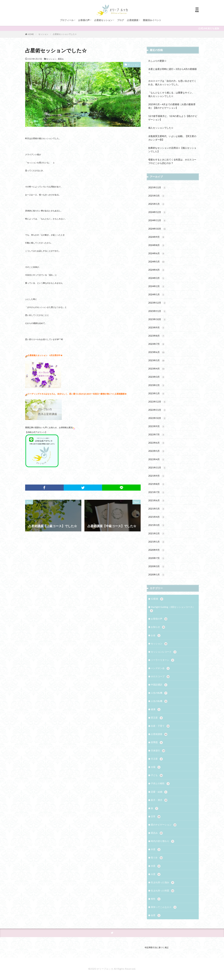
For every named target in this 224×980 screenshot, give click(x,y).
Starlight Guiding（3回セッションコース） (172, 609)
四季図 (157, 742)
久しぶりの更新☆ (157, 61)
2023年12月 (157, 303)
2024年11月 (157, 220)
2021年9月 (156, 476)
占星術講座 (133, 20)
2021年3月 (156, 525)
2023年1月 (156, 394)
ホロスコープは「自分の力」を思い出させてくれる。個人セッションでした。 (172, 83)
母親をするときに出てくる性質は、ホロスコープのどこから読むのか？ (172, 161)
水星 (156, 866)
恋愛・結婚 (159, 792)
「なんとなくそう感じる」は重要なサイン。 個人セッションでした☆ (172, 94)
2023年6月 (156, 352)
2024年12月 (157, 212)
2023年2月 (156, 385)
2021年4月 (156, 517)
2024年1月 (156, 295)
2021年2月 (156, 534)
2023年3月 (156, 377)
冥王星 (157, 718)
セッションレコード (164, 652)
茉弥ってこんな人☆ (164, 907)
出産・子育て (160, 726)
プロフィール (67, 20)
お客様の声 (84, 20)
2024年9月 (156, 237)
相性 (156, 899)
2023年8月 (156, 336)
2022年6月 (156, 443)
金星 (156, 915)
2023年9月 (156, 328)
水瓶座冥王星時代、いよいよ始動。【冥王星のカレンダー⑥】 (172, 138)
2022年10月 (157, 418)
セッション (43, 34)
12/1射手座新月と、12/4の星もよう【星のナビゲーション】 (173, 118)
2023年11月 (157, 311)
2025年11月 (157, 188)
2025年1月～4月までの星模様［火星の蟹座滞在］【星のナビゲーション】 (172, 106)
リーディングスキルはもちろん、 (42, 394)
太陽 (156, 767)
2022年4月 (156, 459)
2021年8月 (156, 484)
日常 (156, 817)
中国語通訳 (159, 685)
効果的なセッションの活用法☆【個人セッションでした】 (172, 150)
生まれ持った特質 (163, 891)
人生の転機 (159, 693)
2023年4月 (156, 369)
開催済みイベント (152, 20)
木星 (156, 849)
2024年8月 (156, 245)
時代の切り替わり (163, 841)
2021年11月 (157, 468)
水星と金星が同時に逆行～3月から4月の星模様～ (172, 71)
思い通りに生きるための (80, 394)
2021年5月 (156, 509)
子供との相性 (160, 784)
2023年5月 (156, 361)
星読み (61, 59)
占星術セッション (103, 20)
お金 (156, 635)
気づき (157, 858)
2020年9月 (156, 550)
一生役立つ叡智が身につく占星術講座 (108, 394)
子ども (157, 775)
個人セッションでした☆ (161, 128)
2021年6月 (156, 501)
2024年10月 (157, 229)
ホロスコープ (160, 677)
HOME (31, 34)
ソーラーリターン (163, 660)
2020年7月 (156, 558)
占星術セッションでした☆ (65, 34)
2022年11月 (157, 410)
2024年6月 (156, 254)
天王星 (157, 759)
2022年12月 (157, 402)
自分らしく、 (63, 394)
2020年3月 (156, 566)
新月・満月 (159, 800)
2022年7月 (156, 435)
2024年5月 (156, 262)
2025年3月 (156, 196)
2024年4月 (156, 270)
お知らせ (158, 627)
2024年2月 (156, 286)
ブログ (120, 20)
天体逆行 (158, 751)
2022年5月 (156, 451)
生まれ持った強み (163, 883)
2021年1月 (156, 542)
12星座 (157, 599)
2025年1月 (156, 204)
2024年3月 (156, 278)
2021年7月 (156, 492)
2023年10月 (157, 319)
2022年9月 (156, 426)
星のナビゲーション (164, 825)
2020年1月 (156, 575)
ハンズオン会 (160, 668)
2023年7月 (156, 344)
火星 (156, 874)
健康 (156, 709)
